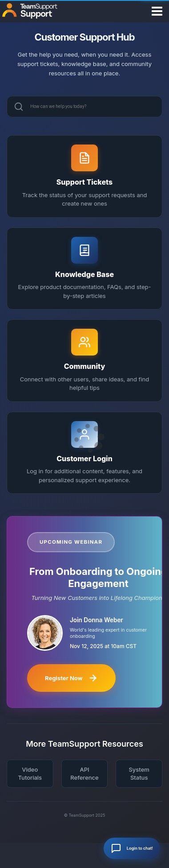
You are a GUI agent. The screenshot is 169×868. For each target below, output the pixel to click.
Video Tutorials (30, 774)
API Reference (84, 774)
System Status (139, 774)
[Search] (19, 107)
